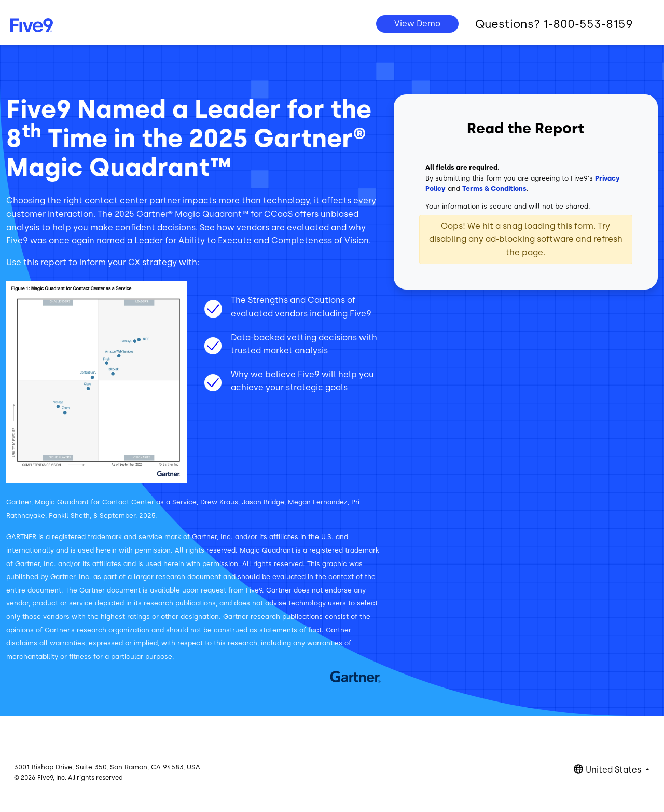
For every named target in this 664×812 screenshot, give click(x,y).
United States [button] (614, 770)
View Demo (417, 24)
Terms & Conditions (494, 189)
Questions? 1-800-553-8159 (554, 24)
